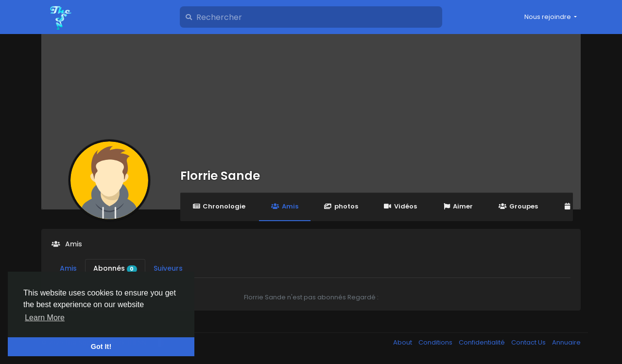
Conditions (436, 342)
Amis (285, 206)
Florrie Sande (220, 176)
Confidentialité (483, 342)
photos (341, 206)
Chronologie (219, 206)
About (403, 342)
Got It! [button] (101, 347)
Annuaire (566, 342)
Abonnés (115, 268)
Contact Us (529, 342)
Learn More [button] (45, 318)
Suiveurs (168, 268)
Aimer (458, 206)
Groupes (518, 206)
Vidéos (400, 206)
